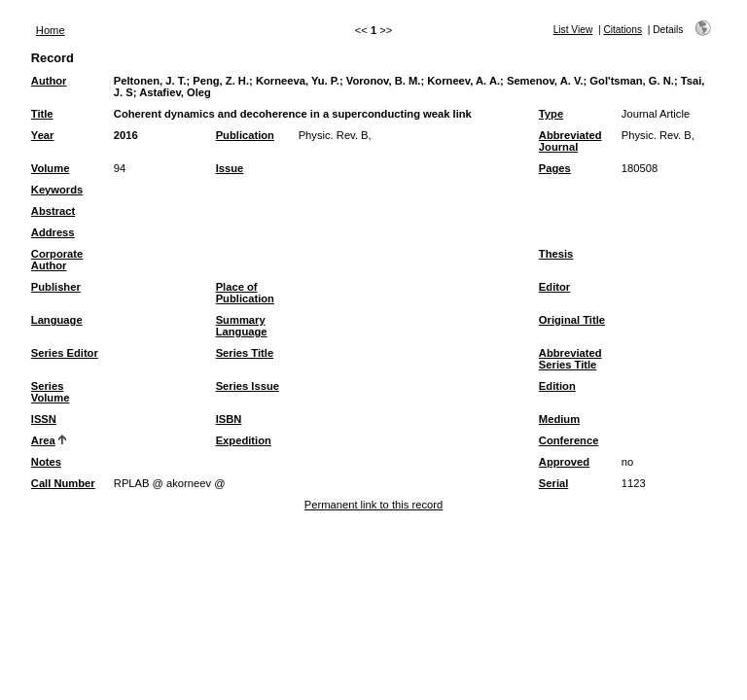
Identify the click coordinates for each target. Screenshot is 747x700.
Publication (245, 135)
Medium (559, 419)
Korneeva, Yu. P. (298, 81)
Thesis (556, 254)
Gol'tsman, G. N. (632, 81)
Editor (554, 287)
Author (49, 81)
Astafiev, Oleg (175, 92)
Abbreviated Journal (570, 141)
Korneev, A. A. (463, 81)
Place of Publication (245, 293)
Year (43, 135)
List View (573, 30)
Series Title (245, 353)
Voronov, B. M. (384, 81)
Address (53, 232)
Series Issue (248, 386)
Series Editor (65, 353)
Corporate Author (57, 260)
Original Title (572, 320)
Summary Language (242, 326)
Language (57, 320)
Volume (51, 168)
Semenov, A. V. (545, 81)
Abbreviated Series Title (570, 359)
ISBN (229, 419)
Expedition (244, 440)
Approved (564, 462)
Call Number (63, 483)
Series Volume (51, 392)
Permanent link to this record (373, 505)
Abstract (53, 211)
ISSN (44, 419)
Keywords (57, 190)
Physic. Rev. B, (335, 135)
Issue (230, 168)
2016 (126, 135)
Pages (555, 168)
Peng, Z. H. (221, 81)
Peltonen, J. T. (150, 81)
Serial (553, 483)
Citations (622, 30)
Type (551, 114)
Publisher (56, 287)
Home (51, 30)
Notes (46, 462)
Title (42, 114)
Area (43, 440)
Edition (557, 386)
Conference (569, 440)
